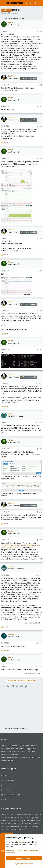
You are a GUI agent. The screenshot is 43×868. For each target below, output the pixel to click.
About (3, 799)
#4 (41, 126)
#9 (41, 350)
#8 (41, 310)
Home (4, 775)
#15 (41, 575)
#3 (41, 107)
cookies (22, 842)
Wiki (3, 785)
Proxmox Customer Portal (12, 795)
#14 (41, 540)
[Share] (38, 31)
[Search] (40, 3)
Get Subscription (8, 780)
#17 (41, 666)
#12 (41, 449)
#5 (41, 159)
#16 (41, 643)
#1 (41, 31)
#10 (41, 383)
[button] (3, 3)
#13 (41, 512)
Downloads (6, 790)
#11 (41, 423)
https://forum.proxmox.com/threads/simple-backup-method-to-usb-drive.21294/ (20, 546)
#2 (41, 85)
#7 (41, 271)
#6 (41, 238)
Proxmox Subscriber (30, 79)
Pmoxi (5, 13)
